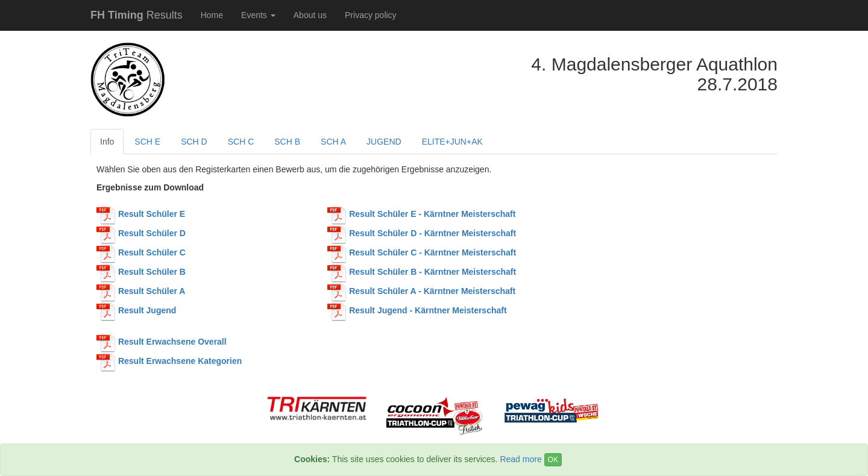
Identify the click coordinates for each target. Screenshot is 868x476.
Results (137, 15)
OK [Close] (553, 460)
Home (212, 15)
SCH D (194, 142)
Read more (520, 459)
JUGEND (384, 142)
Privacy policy (371, 15)
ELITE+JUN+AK (452, 142)
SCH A (333, 142)
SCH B (287, 142)
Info (107, 142)
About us (310, 15)
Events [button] (258, 15)
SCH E (147, 142)
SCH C (241, 142)
